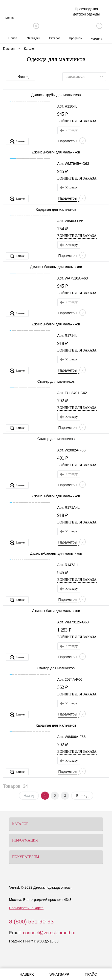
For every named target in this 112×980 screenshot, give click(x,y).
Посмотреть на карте (26, 908)
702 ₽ (63, 401)
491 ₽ (63, 458)
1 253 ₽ (64, 630)
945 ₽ (63, 114)
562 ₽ (63, 687)
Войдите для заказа (77, 121)
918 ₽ (63, 343)
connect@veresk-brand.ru (49, 933)
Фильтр (20, 77)
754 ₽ (63, 229)
